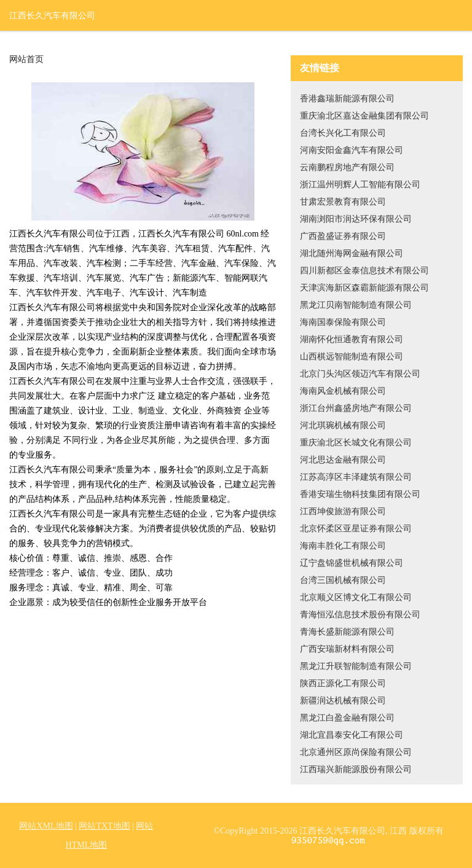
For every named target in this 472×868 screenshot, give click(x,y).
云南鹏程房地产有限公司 (347, 167)
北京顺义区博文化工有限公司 (356, 597)
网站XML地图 (46, 826)
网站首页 (26, 60)
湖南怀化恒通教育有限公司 (352, 339)
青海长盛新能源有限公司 (347, 632)
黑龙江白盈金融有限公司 (347, 718)
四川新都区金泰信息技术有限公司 (364, 271)
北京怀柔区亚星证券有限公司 (356, 529)
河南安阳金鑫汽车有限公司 (352, 150)
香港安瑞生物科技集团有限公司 (360, 494)
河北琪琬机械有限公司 (343, 425)
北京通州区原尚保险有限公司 (356, 752)
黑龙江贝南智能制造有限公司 (356, 305)
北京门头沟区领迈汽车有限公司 (360, 374)
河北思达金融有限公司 (343, 460)
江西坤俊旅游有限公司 (343, 511)
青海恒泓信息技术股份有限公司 (360, 615)
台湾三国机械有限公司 (343, 580)
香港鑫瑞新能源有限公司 (347, 99)
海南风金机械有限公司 (343, 391)
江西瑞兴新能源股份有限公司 (356, 769)
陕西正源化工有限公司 (343, 683)
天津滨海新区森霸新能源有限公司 (364, 288)
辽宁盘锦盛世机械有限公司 (352, 563)
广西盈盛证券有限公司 (343, 236)
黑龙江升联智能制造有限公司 (356, 666)
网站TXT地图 (104, 826)
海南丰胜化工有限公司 (343, 546)
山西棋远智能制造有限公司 (352, 357)
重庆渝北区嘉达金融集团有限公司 (364, 116)
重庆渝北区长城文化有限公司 (356, 443)
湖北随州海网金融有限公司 (352, 253)
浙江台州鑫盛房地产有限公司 (356, 408)
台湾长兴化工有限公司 (343, 133)
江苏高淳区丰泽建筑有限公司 (356, 477)
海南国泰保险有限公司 (343, 322)
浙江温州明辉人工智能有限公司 (360, 185)
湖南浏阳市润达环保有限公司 (356, 219)
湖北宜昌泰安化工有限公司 (352, 735)
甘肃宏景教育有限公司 (343, 202)
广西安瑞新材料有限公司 (347, 649)
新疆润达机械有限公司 (343, 701)
